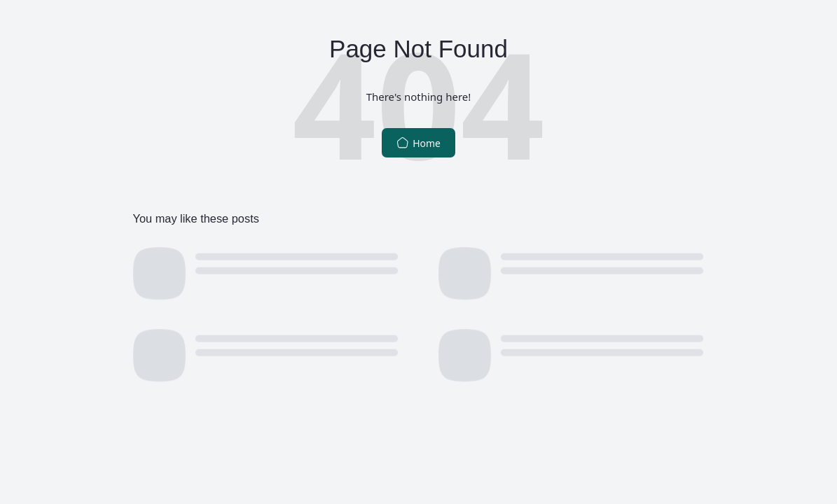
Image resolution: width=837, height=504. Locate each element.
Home (418, 143)
